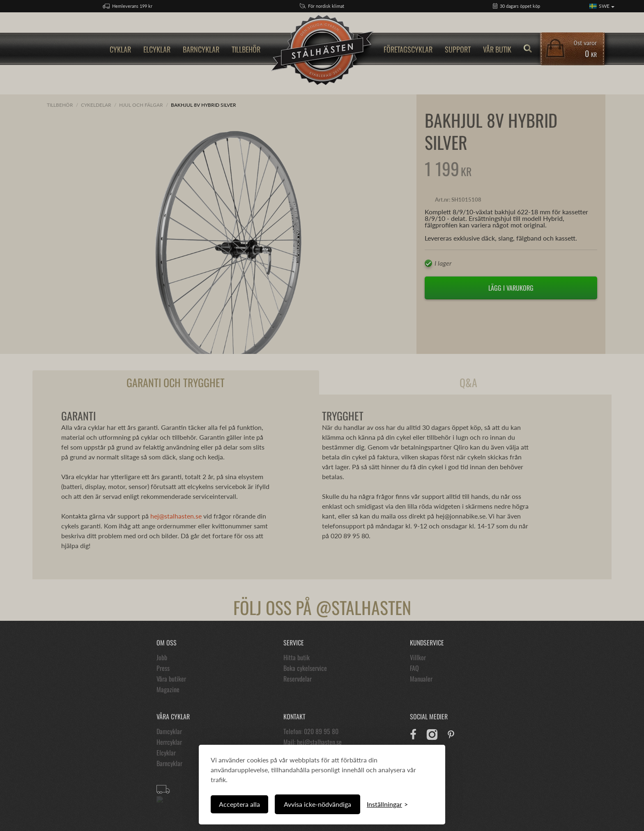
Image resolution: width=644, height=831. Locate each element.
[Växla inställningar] (387, 804)
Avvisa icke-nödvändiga (317, 804)
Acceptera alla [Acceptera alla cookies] (239, 804)
